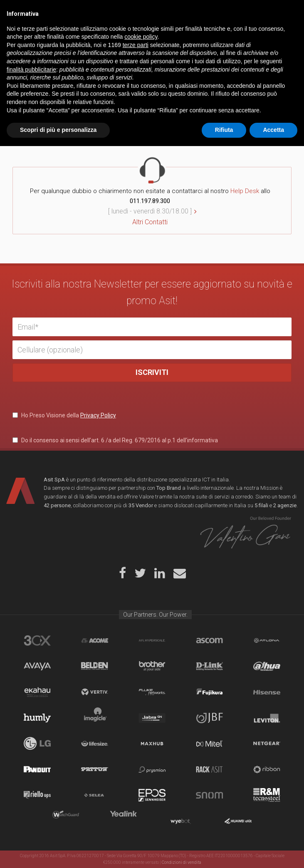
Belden (95, 666)
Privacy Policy (98, 415)
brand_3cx (37, 640)
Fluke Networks (152, 692)
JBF (209, 718)
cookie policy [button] (141, 759)
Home (25, 35)
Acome (95, 640)
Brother (152, 666)
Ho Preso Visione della (64, 415)
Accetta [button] (273, 852)
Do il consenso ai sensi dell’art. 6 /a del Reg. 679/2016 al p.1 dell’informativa (115, 440)
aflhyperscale (152, 640)
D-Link (209, 666)
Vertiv (95, 692)
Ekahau (37, 692)
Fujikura (209, 692)
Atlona (267, 640)
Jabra (152, 718)
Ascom (209, 640)
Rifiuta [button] (224, 852)
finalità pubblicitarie (31, 791)
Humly (37, 718)
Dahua (267, 666)
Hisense (267, 692)
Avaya (37, 666)
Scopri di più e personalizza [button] (58, 852)
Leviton (267, 718)
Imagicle (95, 718)
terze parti (136, 767)
